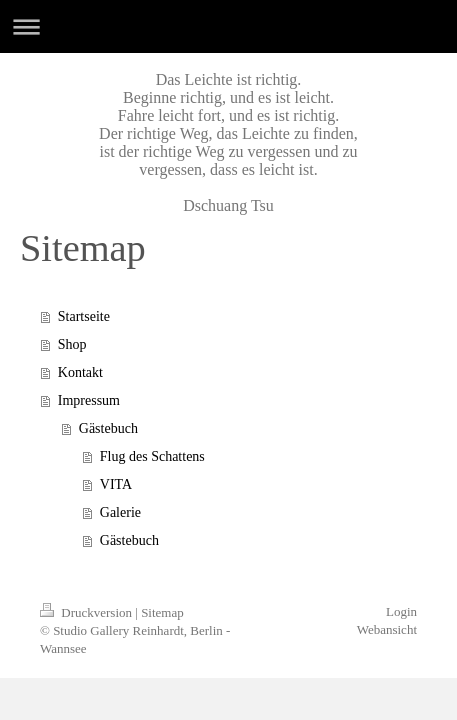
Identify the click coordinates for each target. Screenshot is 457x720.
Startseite (84, 316)
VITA (116, 484)
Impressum (89, 400)
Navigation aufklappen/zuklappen (228, 26)
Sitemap (162, 612)
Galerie (120, 512)
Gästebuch (108, 428)
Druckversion (87, 612)
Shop (72, 344)
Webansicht (387, 629)
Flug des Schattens (152, 456)
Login (401, 611)
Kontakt (80, 372)
